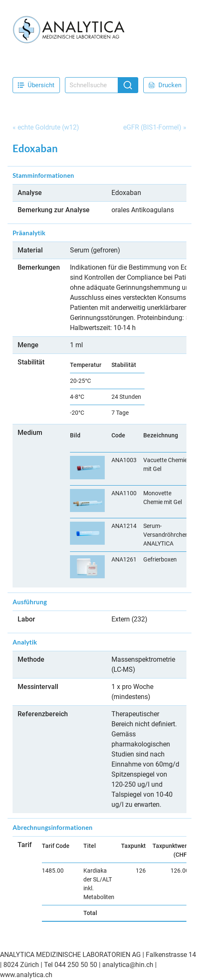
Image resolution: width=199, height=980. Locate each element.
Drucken (165, 85)
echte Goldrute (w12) (48, 127)
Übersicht (36, 85)
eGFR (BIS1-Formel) (152, 127)
